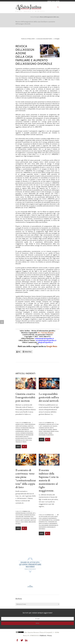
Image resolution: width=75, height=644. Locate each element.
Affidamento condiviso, (45, 424)
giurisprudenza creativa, (22, 431)
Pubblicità (43, 636)
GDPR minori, (47, 431)
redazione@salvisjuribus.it (44, 338)
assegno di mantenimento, (50, 518)
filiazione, (18, 430)
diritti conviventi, (25, 520)
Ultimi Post (28, 352)
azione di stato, (20, 424)
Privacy (50, 636)
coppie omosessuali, (30, 424)
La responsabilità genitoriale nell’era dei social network (49, 397)
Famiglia (37, 17)
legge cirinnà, (24, 522)
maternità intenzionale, (27, 433)
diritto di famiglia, (44, 524)
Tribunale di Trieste (21, 442)
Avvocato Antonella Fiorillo (45, 39)
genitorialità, (25, 430)
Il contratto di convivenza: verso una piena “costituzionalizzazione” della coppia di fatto (26, 479)
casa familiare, (20, 517)
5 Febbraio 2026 (26, 511)
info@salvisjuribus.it (45, 342)
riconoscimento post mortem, (24, 438)
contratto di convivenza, (23, 518)
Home (32, 17)
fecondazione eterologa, (28, 428)
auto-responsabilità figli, (46, 520)
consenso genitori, (44, 428)
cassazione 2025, (53, 522)
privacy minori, (48, 433)
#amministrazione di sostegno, (24, 513)
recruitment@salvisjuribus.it (46, 340)
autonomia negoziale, (29, 515)
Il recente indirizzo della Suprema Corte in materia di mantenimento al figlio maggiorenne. (49, 480)
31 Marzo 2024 (31, 39)
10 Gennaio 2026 (49, 515)
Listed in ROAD (28, 335)
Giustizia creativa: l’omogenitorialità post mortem (25, 397)
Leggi (18, 446)
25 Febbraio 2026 (26, 423)
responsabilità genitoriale (46, 435)
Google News (52, 346)
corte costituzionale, (22, 426)
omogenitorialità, (21, 435)
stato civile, (29, 440)
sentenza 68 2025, (20, 440)
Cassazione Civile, (29, 517)
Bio (19, 352)
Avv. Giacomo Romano (46, 333)
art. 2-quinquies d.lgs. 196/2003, (49, 426)
